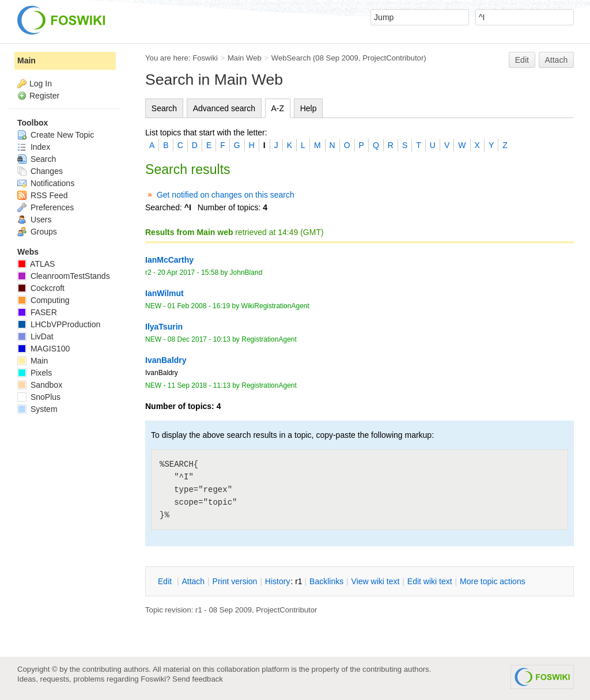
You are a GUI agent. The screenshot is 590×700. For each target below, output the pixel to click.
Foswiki (205, 58)
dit (166, 581)
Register (44, 96)
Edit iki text (430, 581)
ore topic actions (493, 581)
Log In (41, 84)
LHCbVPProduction (59, 324)
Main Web (245, 58)
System (37, 409)
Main (27, 60)
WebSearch (291, 58)
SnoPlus (39, 397)
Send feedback (198, 679)
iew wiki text (376, 581)
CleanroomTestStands (64, 276)
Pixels (35, 373)
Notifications (46, 183)
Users (34, 220)
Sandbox (40, 385)
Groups (37, 232)
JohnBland (246, 273)
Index (34, 147)
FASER (37, 312)
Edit (522, 60)
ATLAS (36, 264)
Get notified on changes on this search (226, 195)
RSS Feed (42, 195)
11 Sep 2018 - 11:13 (199, 385)
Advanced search (224, 108)
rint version (235, 581)
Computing (44, 300)
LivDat (35, 336)
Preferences (46, 207)
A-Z (278, 108)
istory (278, 581)
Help (309, 108)
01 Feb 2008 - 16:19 (199, 306)
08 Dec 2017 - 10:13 (199, 339)
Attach (557, 60)
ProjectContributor (393, 58)
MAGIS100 (44, 349)
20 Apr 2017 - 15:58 (188, 273)
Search (164, 108)
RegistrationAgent (269, 339)
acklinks (326, 581)
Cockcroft (41, 288)
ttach (193, 581)
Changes (40, 171)
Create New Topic (56, 135)
